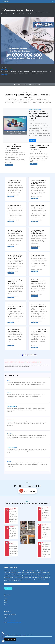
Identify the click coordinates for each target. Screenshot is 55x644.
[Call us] (3, 634)
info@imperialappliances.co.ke (14, 622)
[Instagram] (11, 639)
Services (9, 461)
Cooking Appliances (12, 407)
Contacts (6, 604)
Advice (9, 381)
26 (31, 355)
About (5, 600)
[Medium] (14, 639)
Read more (33, 141)
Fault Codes (10, 434)
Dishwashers (10, 420)
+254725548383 (11, 620)
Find (8, 588)
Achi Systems (30, 634)
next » (36, 355)
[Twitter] (8, 639)
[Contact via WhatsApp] (3, 638)
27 (33, 355)
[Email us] (3, 641)
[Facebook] (5, 639)
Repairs (6, 602)
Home (5, 598)
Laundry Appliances (12, 448)
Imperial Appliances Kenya (35, 109)
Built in (9, 393)
